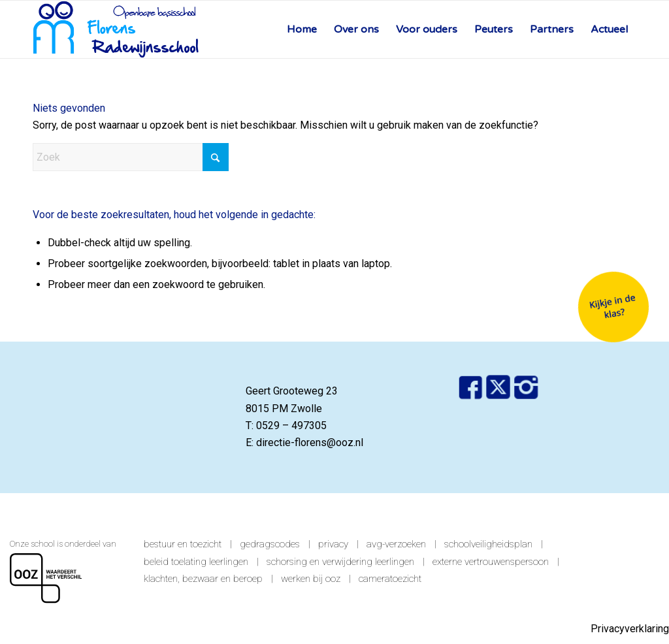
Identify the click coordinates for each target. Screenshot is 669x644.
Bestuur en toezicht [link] (183, 544)
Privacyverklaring (630, 629)
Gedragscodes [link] (270, 544)
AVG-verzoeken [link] (396, 544)
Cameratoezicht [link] (390, 579)
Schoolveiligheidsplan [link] (488, 544)
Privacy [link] (333, 544)
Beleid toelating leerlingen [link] (196, 562)
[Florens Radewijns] (116, 29)
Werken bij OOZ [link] (311, 579)
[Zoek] (131, 157)
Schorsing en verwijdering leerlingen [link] (340, 562)
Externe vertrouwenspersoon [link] (491, 562)
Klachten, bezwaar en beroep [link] (203, 579)
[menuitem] (302, 29)
